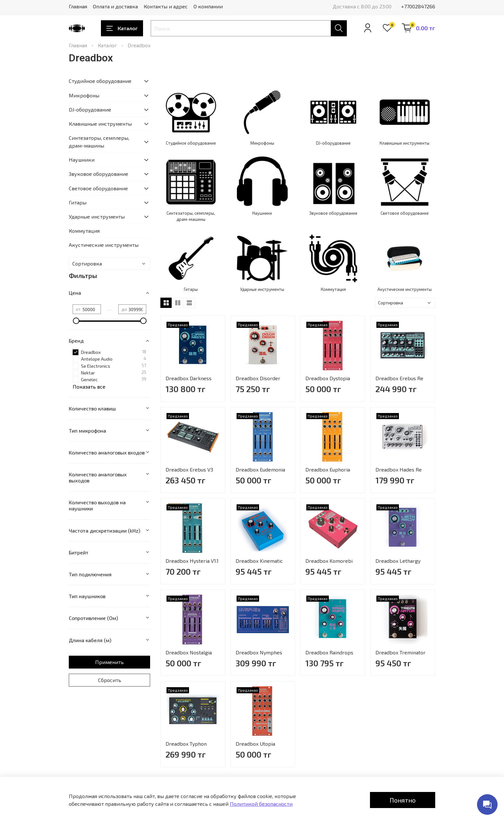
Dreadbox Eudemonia (260, 469)
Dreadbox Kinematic (259, 561)
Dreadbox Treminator (401, 652)
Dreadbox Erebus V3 (189, 469)
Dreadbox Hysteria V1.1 (192, 561)
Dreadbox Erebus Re (399, 378)
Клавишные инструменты (100, 124)
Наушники (82, 160)
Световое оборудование (98, 188)
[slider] (76, 321)
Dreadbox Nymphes (259, 652)
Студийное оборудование (100, 81)
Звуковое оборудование (99, 174)
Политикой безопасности (261, 804)
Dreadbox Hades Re (399, 469)
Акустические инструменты (104, 245)
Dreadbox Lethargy (398, 561)
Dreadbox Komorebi (329, 561)
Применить (109, 662)
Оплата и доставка (115, 6)
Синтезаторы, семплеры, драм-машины (99, 142)
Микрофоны (84, 95)
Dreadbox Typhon (186, 744)
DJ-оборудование (90, 109)
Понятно (403, 800)
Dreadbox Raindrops (329, 652)
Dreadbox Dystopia (328, 378)
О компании (208, 6)
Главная (78, 6)
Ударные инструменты (97, 216)
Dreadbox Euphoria (328, 469)
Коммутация (84, 231)
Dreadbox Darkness (189, 378)
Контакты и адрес (166, 6)
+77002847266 (418, 6)
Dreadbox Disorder (258, 378)
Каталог (122, 28)
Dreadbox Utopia (255, 744)
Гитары (78, 202)
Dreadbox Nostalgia (189, 652)
